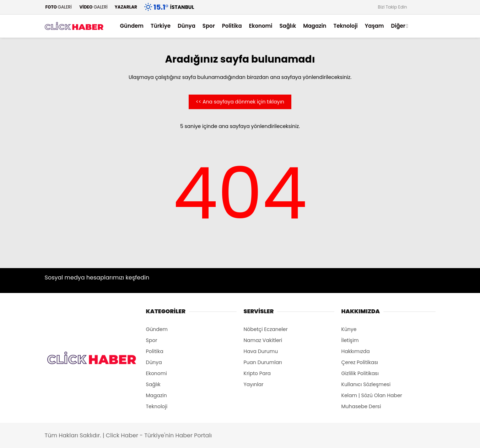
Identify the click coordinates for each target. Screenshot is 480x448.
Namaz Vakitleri (263, 340)
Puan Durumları (263, 362)
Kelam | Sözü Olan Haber (372, 395)
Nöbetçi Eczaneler (266, 329)
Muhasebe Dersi (361, 406)
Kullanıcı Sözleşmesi (366, 384)
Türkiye (161, 26)
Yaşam (374, 26)
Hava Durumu (261, 351)
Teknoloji (345, 26)
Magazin (315, 26)
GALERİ (58, 7)
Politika (232, 26)
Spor (209, 26)
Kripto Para (257, 373)
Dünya (187, 26)
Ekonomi (261, 26)
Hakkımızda (356, 351)
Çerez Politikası (360, 362)
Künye (349, 329)
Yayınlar (254, 384)
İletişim (350, 340)
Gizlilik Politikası (360, 373)
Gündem (132, 26)
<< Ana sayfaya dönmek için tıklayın (240, 102)
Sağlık (288, 26)
